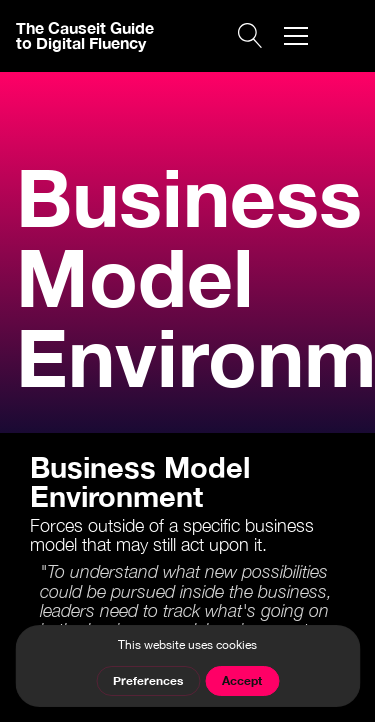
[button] (296, 36)
